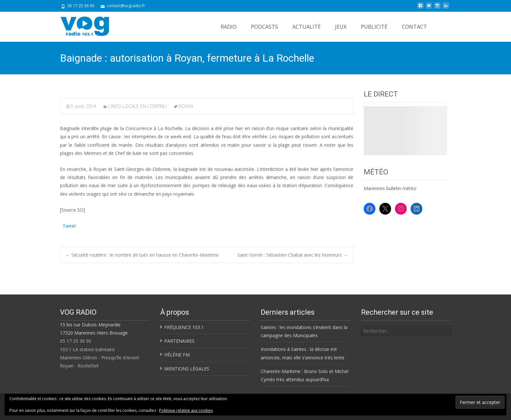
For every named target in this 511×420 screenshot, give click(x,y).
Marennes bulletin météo (390, 188)
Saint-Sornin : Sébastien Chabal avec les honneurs (292, 255)
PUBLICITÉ (374, 27)
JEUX (341, 27)
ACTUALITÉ (307, 27)
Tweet (69, 225)
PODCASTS (264, 27)
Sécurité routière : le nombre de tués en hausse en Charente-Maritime (142, 255)
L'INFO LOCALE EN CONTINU (137, 106)
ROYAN (186, 106)
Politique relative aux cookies (186, 410)
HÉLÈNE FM (177, 355)
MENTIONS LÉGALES (187, 369)
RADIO (229, 27)
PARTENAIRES (179, 341)
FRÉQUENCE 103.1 (184, 327)
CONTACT (414, 27)
